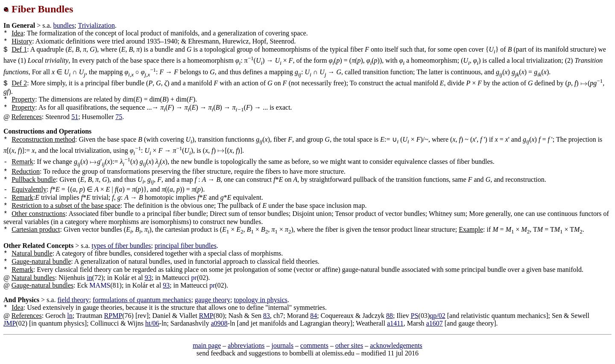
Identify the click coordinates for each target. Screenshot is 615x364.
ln (70, 316)
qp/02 (437, 316)
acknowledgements (396, 345)
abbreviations (246, 345)
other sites (349, 345)
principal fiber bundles (186, 246)
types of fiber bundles (121, 246)
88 (389, 316)
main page (207, 345)
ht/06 (152, 323)
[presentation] (137, 72)
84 (313, 316)
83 (266, 316)
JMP (10, 323)
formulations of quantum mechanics (142, 300)
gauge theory (212, 300)
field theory (73, 300)
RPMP (113, 316)
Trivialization (97, 25)
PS (415, 316)
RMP (206, 316)
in (89, 278)
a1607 (435, 323)
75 (119, 117)
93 (148, 278)
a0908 (219, 323)
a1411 (395, 323)
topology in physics (261, 300)
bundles (64, 25)
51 (75, 117)
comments (314, 345)
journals (283, 345)
